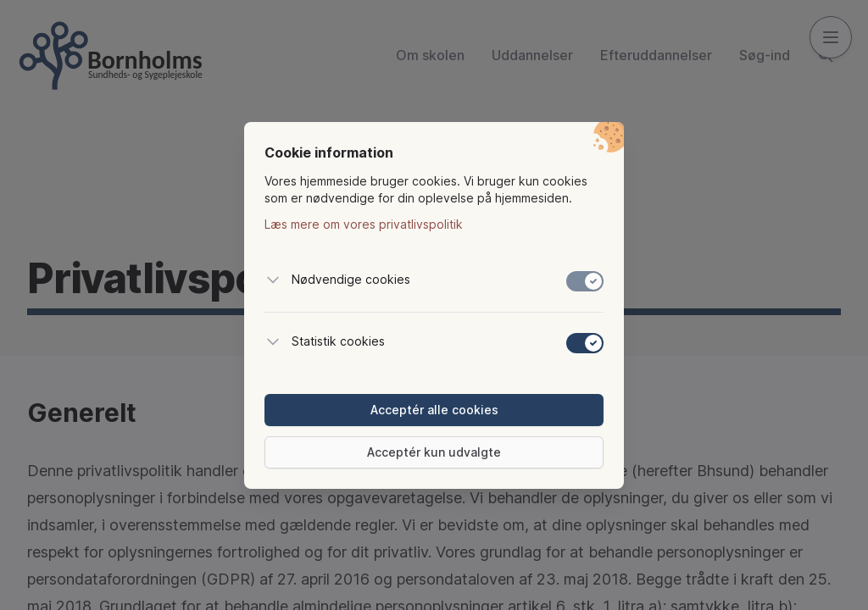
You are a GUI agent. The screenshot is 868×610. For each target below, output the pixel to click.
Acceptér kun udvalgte (434, 452)
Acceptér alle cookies (434, 410)
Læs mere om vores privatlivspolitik (364, 224)
